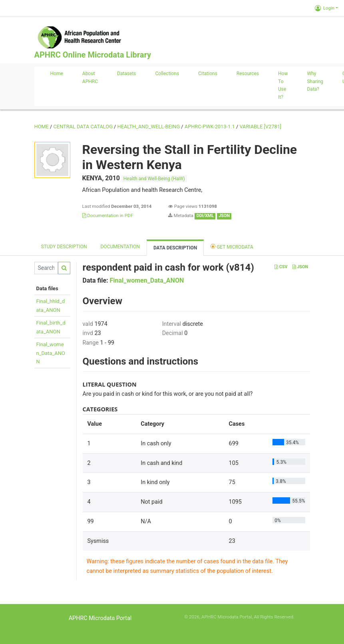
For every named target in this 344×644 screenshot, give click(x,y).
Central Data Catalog (83, 127)
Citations (208, 74)
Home (57, 74)
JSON (300, 267)
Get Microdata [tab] (232, 246)
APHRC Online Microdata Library (93, 55)
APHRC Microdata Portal (100, 618)
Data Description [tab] (175, 248)
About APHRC (90, 78)
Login (325, 8)
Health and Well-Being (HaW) (154, 179)
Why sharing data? (315, 82)
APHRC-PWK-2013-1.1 (210, 127)
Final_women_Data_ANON (51, 353)
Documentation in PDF (108, 215)
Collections (167, 74)
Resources (248, 74)
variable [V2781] (260, 127)
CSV (281, 267)
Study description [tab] (64, 247)
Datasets (127, 74)
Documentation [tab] (120, 247)
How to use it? (283, 85)
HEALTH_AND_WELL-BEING (149, 127)
